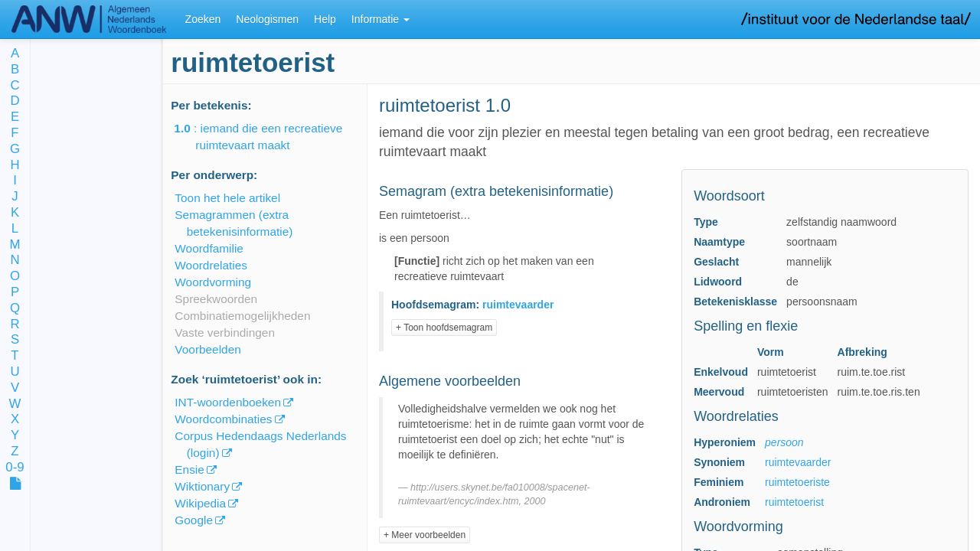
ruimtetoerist (794, 502)
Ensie (189, 469)
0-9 (15, 468)
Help (325, 19)
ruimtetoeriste (797, 482)
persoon (784, 442)
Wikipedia (200, 503)
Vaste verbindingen (225, 333)
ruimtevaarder (798, 462)
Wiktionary (202, 486)
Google (194, 520)
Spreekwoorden (216, 299)
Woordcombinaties (223, 419)
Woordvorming (213, 282)
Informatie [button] (381, 19)
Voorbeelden (207, 349)
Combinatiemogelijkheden (242, 316)
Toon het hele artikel (227, 198)
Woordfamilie (209, 248)
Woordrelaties (211, 265)
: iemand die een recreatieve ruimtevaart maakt (269, 137)
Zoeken (203, 19)
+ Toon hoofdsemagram (444, 328)
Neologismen (267, 19)
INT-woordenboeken (228, 402)
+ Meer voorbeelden (425, 535)
